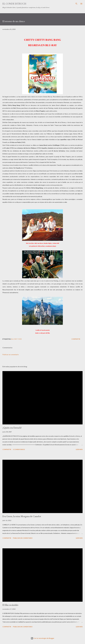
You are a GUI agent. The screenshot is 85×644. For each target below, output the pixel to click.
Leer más (79, 449)
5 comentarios (19, 449)
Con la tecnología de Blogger (42, 638)
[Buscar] (76, 4)
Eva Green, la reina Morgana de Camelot (22, 516)
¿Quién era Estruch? (12, 428)
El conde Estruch (14, 4)
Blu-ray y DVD (16, 339)
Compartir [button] (76, 339)
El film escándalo (10, 605)
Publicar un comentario (11, 354)
